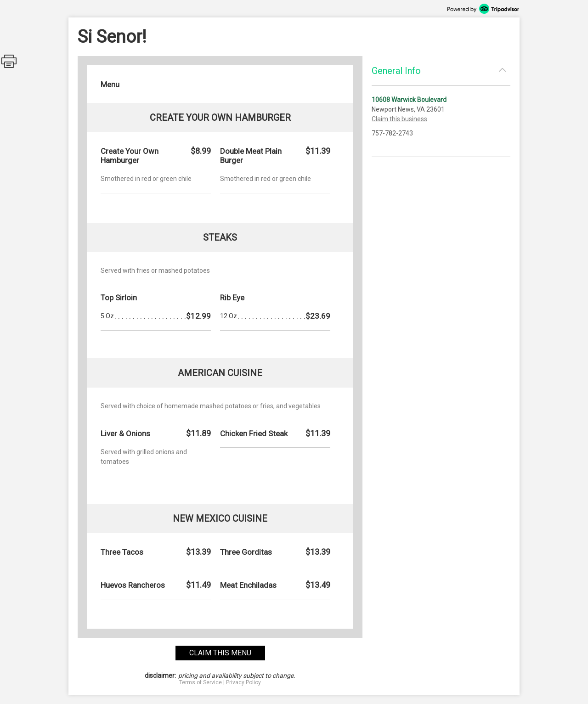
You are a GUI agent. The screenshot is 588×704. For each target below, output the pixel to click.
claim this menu (220, 653)
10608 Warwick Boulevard (409, 100)
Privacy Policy (243, 682)
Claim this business (399, 119)
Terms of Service (201, 682)
